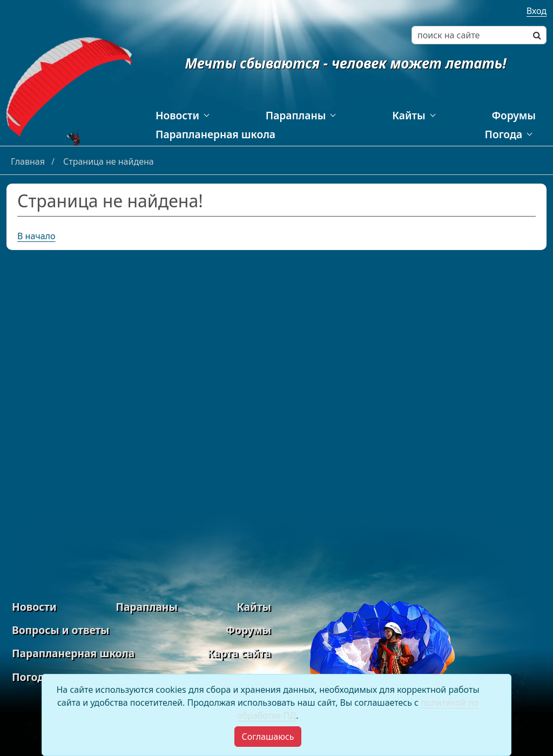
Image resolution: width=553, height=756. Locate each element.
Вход (537, 11)
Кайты (409, 115)
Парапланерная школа (215, 134)
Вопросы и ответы (60, 630)
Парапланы (296, 115)
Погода (504, 134)
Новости (177, 115)
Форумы (514, 115)
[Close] (268, 737)
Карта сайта (239, 653)
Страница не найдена (109, 161)
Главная (29, 161)
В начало (36, 236)
